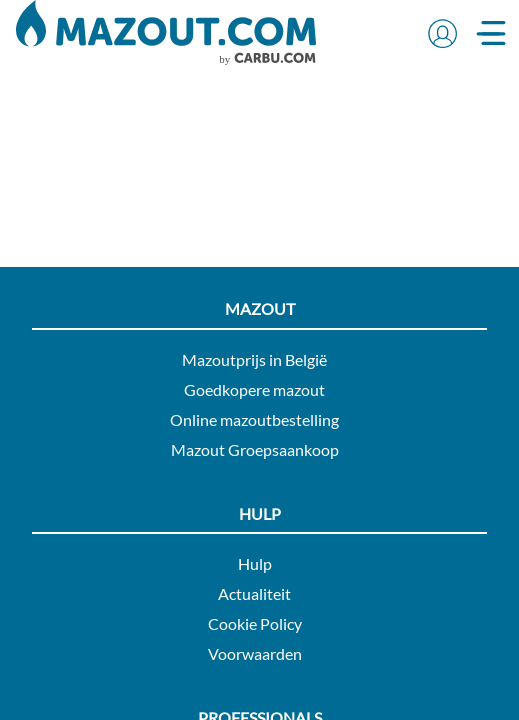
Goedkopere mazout (254, 389)
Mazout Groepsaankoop (255, 449)
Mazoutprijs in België (254, 359)
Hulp (255, 563)
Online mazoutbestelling (254, 419)
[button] (442, 33)
